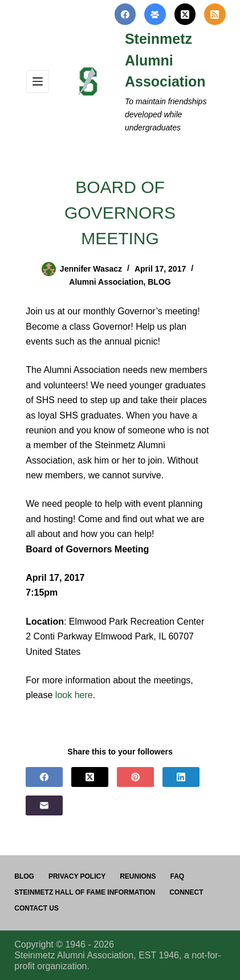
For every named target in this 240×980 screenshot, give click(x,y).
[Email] (44, 805)
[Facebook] (125, 14)
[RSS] (215, 14)
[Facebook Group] (155, 14)
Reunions (138, 876)
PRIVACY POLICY (77, 876)
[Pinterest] (135, 777)
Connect (186, 892)
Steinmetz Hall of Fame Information (85, 892)
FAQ (178, 876)
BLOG (159, 282)
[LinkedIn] (181, 777)
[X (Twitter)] (185, 14)
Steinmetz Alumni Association (165, 60)
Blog (24, 876)
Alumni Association (106, 282)
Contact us (36, 908)
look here (74, 695)
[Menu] (38, 81)
